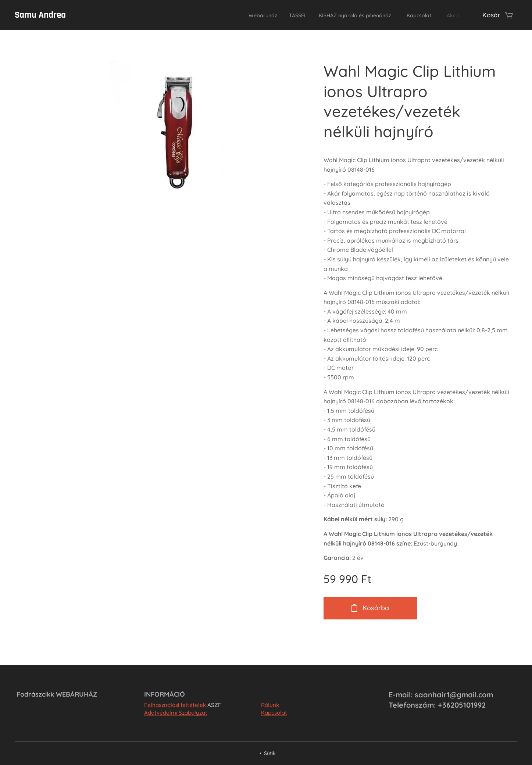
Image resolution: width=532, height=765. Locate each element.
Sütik (270, 753)
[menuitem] (233, 15)
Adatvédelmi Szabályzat (176, 713)
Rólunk (270, 705)
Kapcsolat (274, 713)
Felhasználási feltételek (175, 705)
